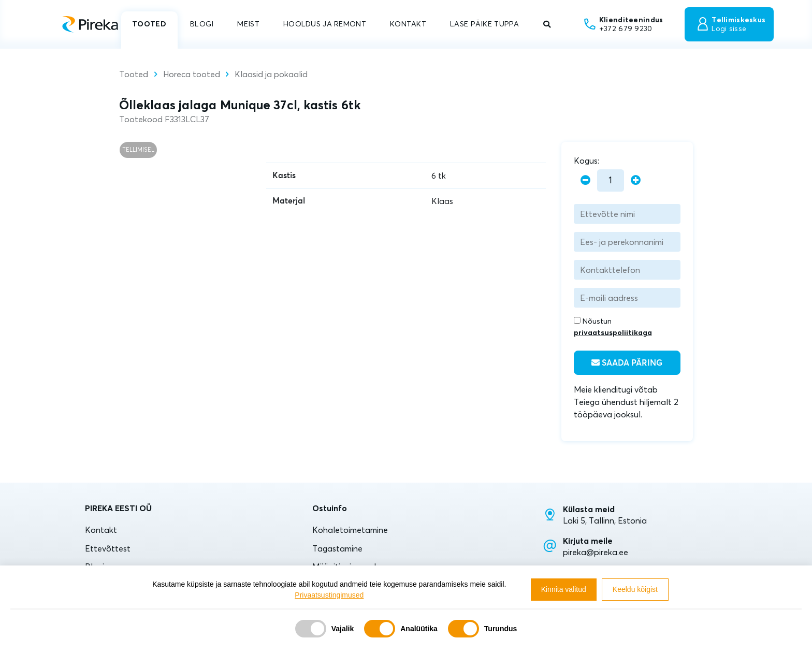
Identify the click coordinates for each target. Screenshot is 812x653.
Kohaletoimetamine (350, 530)
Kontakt (101, 530)
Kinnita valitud (564, 589)
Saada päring (627, 363)
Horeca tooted (192, 74)
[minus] (585, 180)
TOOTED (149, 24)
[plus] (636, 180)
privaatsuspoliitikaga (613, 332)
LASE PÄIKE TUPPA (485, 24)
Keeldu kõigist (635, 589)
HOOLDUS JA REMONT (325, 24)
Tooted (134, 74)
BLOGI (202, 24)
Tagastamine (337, 548)
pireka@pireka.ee (596, 552)
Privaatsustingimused (329, 595)
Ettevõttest (108, 548)
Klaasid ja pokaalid (271, 74)
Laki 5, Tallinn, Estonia (605, 520)
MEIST (248, 24)
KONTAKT (408, 24)
